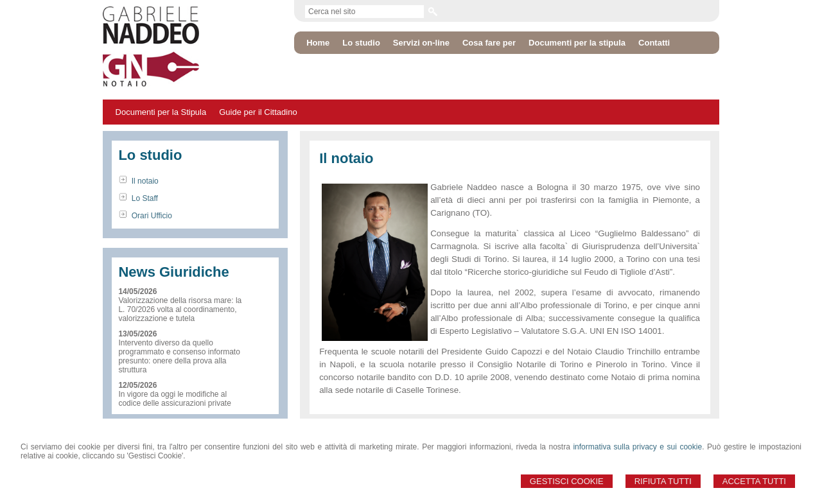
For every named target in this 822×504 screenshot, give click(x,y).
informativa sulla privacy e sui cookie (637, 447)
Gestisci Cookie (567, 481)
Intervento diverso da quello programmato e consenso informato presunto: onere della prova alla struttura (179, 356)
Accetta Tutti (754, 481)
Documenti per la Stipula (161, 112)
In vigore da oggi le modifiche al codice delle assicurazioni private (174, 399)
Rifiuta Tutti (663, 481)
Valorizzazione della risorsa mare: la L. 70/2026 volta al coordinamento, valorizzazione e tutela (180, 309)
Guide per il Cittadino (258, 112)
